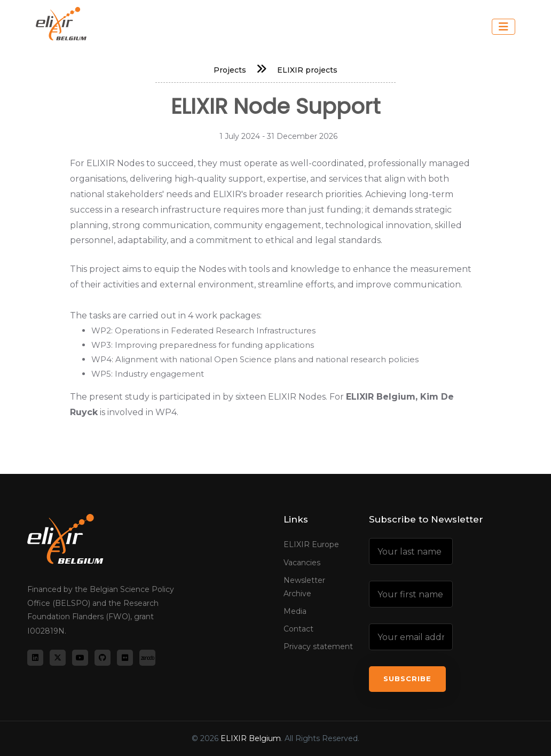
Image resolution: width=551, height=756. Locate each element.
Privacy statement (318, 646)
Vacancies (302, 563)
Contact (298, 629)
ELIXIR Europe (311, 544)
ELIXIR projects (307, 70)
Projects (230, 70)
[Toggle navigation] (503, 27)
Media (295, 611)
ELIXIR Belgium (251, 738)
